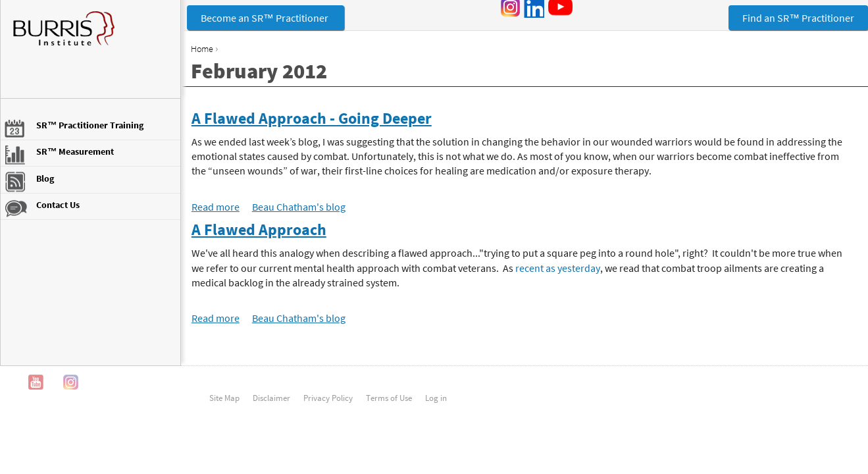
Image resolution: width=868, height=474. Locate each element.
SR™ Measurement (75, 151)
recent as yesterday (558, 268)
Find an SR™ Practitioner (798, 18)
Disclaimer (271, 398)
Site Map (224, 398)
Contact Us (58, 205)
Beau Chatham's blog (299, 207)
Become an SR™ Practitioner (266, 18)
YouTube (36, 382)
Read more (216, 207)
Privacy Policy (328, 398)
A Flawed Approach (259, 229)
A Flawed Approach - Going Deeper (312, 118)
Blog (45, 178)
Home (202, 49)
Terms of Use (389, 398)
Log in (436, 398)
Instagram (71, 382)
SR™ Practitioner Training (90, 125)
